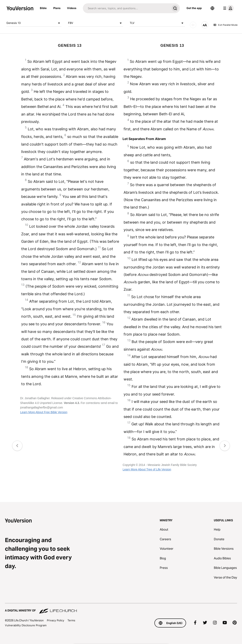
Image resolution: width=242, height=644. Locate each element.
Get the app (194, 8)
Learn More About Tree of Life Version (147, 469)
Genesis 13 (34, 23)
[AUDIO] (193, 25)
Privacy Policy (56, 620)
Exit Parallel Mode (225, 25)
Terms (71, 620)
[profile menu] (228, 8)
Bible (43, 8)
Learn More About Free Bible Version (44, 412)
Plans (57, 8)
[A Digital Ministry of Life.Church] (121, 609)
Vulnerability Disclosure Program (26, 625)
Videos (72, 8)
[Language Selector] (212, 8)
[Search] (126, 8)
